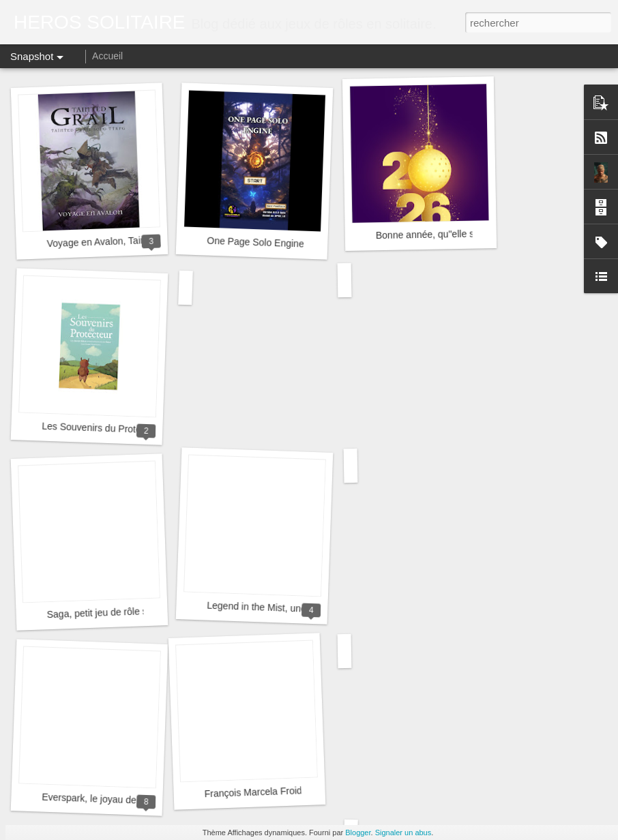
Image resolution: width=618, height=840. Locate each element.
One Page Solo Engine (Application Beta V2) (301, 244)
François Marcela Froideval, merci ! (279, 792)
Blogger (358, 832)
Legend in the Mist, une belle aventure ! (291, 609)
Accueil (107, 56)
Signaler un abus (403, 832)
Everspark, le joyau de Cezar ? (107, 799)
